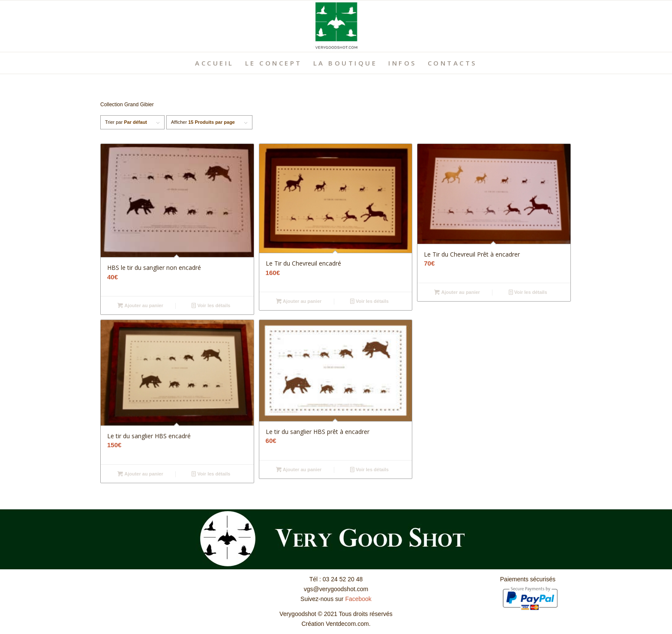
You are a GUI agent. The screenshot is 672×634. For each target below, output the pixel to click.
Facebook (358, 599)
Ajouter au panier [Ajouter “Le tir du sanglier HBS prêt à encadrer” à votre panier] (299, 470)
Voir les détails (211, 305)
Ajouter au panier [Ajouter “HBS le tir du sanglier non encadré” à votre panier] (140, 305)
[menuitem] (214, 63)
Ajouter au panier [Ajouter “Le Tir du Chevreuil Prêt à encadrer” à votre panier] (457, 292)
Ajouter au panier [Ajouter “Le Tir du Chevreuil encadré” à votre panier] (299, 301)
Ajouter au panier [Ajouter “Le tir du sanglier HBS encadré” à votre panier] (140, 474)
